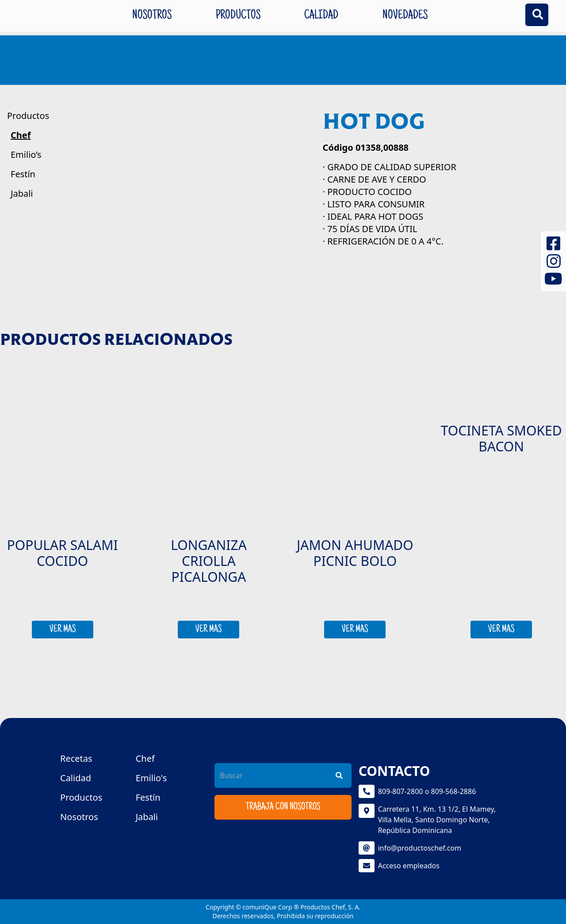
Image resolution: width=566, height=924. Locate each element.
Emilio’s (26, 155)
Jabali (22, 193)
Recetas (76, 758)
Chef (21, 135)
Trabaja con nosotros (283, 807)
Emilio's (151, 778)
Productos (238, 16)
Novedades (405, 16)
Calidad (321, 16)
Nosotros (152, 16)
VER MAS (63, 630)
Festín (23, 174)
